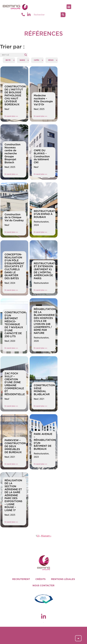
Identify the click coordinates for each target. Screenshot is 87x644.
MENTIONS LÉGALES (63, 579)
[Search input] (13, 55)
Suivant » (47, 536)
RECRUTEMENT (21, 579)
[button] (69, 7)
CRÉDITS (40, 579)
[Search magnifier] (26, 55)
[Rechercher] (63, 15)
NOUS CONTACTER (43, 586)
